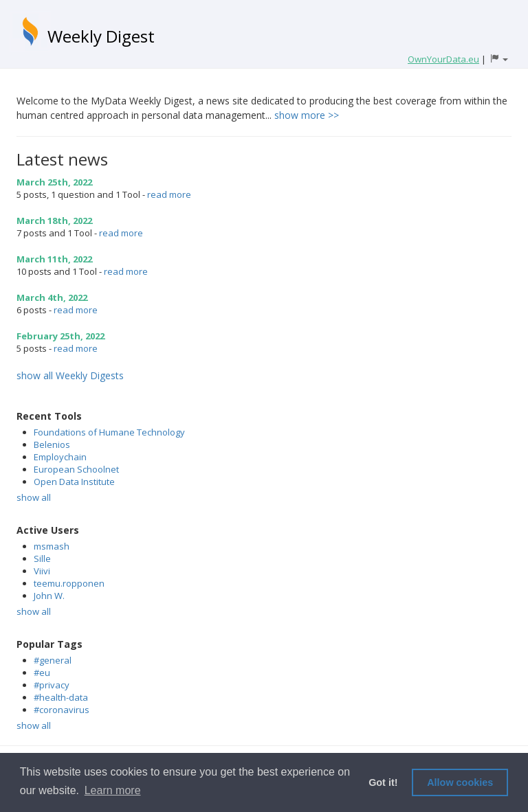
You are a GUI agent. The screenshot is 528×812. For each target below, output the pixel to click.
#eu (42, 673)
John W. (49, 596)
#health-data (61, 697)
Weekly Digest (101, 36)
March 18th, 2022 (54, 221)
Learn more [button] (113, 790)
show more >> (307, 115)
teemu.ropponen (69, 583)
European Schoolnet (76, 469)
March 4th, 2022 (52, 297)
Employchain (60, 457)
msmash (52, 546)
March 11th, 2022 (54, 259)
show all (34, 497)
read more (169, 194)
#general (53, 660)
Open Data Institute (74, 482)
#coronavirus (62, 710)
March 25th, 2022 (54, 182)
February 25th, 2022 (60, 336)
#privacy (52, 685)
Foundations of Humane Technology (109, 432)
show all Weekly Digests (70, 375)
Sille (42, 559)
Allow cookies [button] (460, 782)
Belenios (52, 444)
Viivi (42, 571)
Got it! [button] (383, 782)
